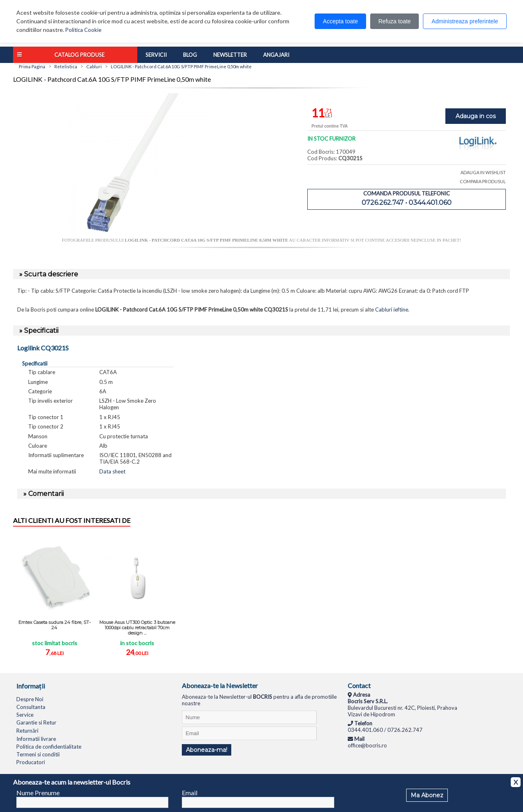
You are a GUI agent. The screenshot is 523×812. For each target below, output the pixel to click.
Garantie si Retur (36, 722)
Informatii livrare (36, 739)
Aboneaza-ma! (207, 750)
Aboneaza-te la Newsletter (220, 685)
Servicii (156, 55)
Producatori (31, 762)
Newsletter (230, 55)
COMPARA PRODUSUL (483, 181)
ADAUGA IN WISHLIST (483, 172)
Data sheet (112, 471)
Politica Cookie (83, 30)
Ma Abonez (427, 795)
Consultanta (31, 707)
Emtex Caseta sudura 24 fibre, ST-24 (55, 625)
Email (190, 793)
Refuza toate (394, 21)
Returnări (27, 731)
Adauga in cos (476, 116)
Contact (359, 685)
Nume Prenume (38, 793)
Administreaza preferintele (465, 21)
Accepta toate (340, 21)
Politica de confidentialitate (49, 747)
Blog (190, 55)
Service (25, 715)
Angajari (276, 55)
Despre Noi (30, 699)
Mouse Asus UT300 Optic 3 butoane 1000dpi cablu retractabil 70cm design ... (137, 628)
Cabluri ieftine (392, 310)
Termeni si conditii (38, 754)
